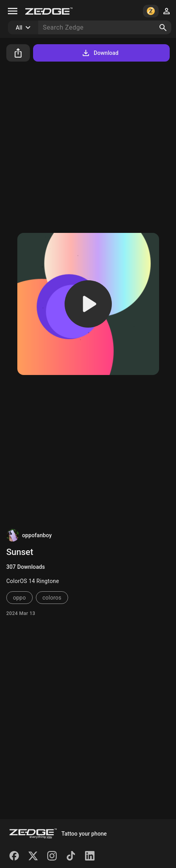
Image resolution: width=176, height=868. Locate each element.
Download (100, 53)
